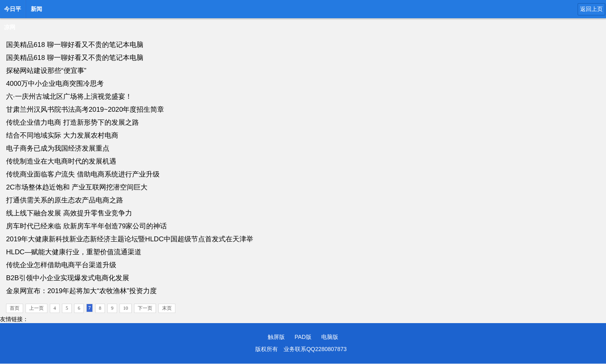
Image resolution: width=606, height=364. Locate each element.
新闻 (36, 9)
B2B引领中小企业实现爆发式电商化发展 (68, 278)
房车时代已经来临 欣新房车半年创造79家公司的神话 (86, 226)
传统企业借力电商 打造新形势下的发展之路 (73, 122)
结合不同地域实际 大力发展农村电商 (62, 135)
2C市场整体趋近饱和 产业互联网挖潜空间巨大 (77, 187)
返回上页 (591, 9)
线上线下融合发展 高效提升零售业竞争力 (69, 213)
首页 (15, 308)
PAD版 (303, 337)
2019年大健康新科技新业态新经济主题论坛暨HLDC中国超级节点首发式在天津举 (130, 239)
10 (126, 308)
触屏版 (276, 337)
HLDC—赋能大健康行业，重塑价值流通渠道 (74, 252)
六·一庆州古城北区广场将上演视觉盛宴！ (69, 97)
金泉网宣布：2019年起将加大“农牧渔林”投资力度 (81, 291)
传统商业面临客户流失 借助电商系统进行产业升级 (83, 174)
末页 (167, 308)
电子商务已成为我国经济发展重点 (58, 148)
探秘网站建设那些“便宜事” (46, 71)
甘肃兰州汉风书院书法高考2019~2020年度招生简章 (85, 110)
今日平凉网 (13, 11)
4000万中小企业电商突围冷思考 (55, 84)
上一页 (36, 308)
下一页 (145, 308)
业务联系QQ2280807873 (315, 349)
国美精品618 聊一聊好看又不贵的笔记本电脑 (75, 45)
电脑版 (330, 337)
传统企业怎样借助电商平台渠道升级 (61, 265)
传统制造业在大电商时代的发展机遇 (61, 161)
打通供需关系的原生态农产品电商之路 (65, 200)
